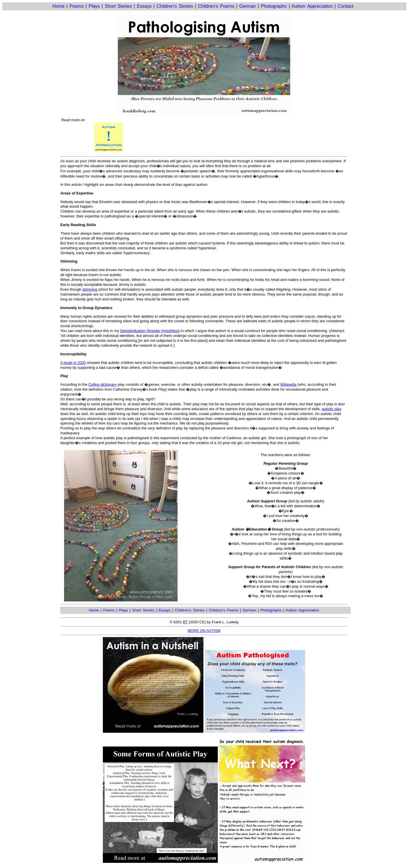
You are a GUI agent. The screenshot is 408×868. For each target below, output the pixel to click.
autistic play (332, 409)
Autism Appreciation (312, 6)
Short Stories (118, 6)
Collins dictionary (103, 384)
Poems (77, 6)
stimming (90, 289)
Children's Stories (175, 6)
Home (58, 6)
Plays (94, 6)
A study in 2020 (73, 363)
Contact (346, 6)
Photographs (274, 6)
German (248, 6)
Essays (144, 6)
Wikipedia (288, 384)
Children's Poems (216, 6)
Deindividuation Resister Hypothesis (150, 331)
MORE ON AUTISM (204, 631)
